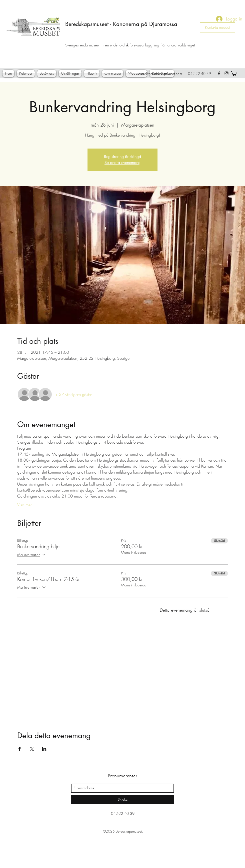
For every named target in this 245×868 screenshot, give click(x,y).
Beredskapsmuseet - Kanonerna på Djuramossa (121, 24)
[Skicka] (122, 799)
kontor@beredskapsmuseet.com (159, 74)
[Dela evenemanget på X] (32, 749)
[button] (234, 73)
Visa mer (24, 505)
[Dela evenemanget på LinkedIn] (44, 749)
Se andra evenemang (122, 163)
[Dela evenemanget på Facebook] (20, 749)
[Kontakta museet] (217, 27)
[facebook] (219, 73)
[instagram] (226, 73)
